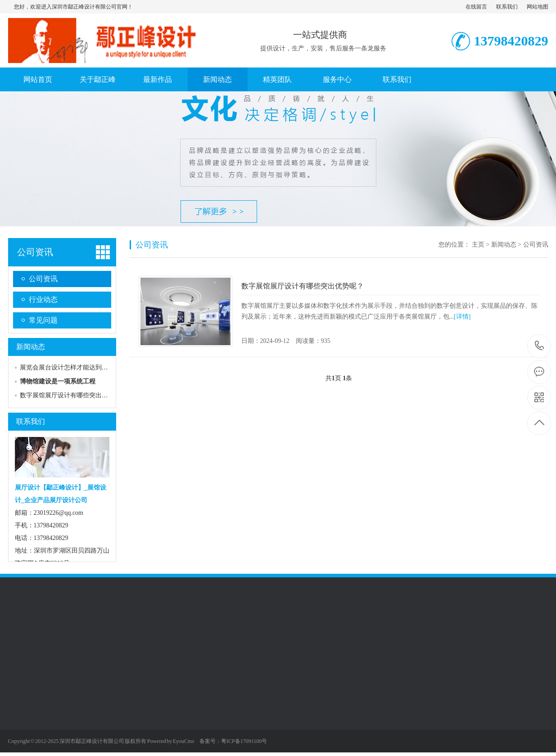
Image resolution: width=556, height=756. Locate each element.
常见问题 (43, 320)
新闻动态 (217, 79)
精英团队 (277, 79)
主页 (478, 245)
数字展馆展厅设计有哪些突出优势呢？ (73, 395)
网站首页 (38, 79)
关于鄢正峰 (98, 79)
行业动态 (43, 299)
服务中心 (337, 79)
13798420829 (540, 346)
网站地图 (538, 7)
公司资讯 (35, 252)
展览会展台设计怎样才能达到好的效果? (75, 367)
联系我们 (507, 7)
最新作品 (158, 79)
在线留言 (476, 7)
